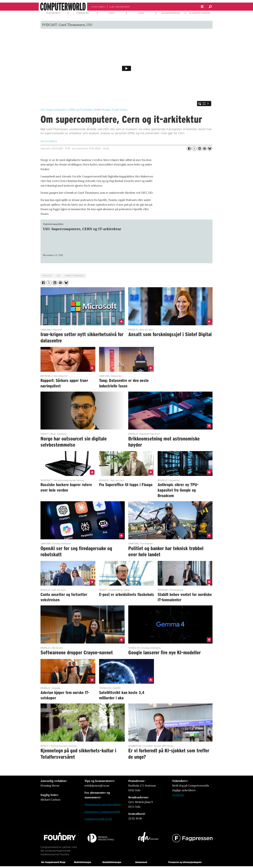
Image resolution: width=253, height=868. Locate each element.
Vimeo (123, 110)
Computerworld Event (98, 819)
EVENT (112, 13)
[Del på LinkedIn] (199, 149)
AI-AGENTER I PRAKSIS (200, 13)
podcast (47, 276)
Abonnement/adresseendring (102, 804)
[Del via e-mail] (205, 149)
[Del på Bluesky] (210, 149)
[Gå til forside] (63, 7)
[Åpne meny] (202, 7)
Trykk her (178, 795)
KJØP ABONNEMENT (120, 7)
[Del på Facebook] (189, 149)
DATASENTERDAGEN (170, 13)
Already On (108, 110)
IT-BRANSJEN (83, 13)
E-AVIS (141, 13)
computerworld (74, 276)
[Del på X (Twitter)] (194, 149)
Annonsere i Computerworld (102, 812)
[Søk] (210, 7)
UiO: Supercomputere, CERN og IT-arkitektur (67, 110)
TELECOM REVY (53, 13)
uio (59, 276)
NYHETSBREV (98, 7)
